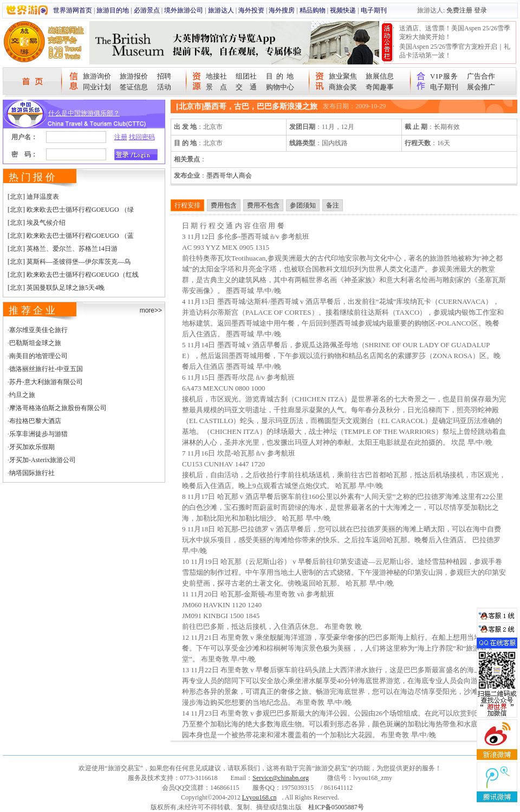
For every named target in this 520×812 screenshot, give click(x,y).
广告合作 (481, 76)
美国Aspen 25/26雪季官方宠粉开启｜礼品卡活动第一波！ (455, 51)
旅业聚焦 (343, 76)
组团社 (246, 76)
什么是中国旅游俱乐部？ (84, 113)
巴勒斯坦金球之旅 (35, 343)
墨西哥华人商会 (229, 176)
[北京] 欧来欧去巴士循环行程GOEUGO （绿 (71, 210)
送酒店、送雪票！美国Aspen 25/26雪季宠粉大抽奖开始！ (455, 33)
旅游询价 (97, 76)
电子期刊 (374, 10)
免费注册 (459, 10)
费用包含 (224, 205)
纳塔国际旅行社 (32, 473)
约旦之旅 (22, 395)
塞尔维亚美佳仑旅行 (38, 330)
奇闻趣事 (380, 87)
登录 (480, 10)
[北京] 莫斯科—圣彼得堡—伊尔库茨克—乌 (69, 262)
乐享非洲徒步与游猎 (38, 434)
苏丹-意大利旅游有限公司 (46, 382)
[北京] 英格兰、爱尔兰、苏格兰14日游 (63, 249)
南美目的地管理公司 (38, 356)
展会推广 (481, 87)
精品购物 (313, 10)
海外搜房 (282, 10)
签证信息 (134, 87)
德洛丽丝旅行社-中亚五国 (46, 369)
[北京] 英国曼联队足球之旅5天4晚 (56, 288)
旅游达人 (221, 10)
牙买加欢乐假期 (32, 447)
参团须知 (303, 205)
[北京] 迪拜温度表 (33, 197)
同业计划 (97, 87)
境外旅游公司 (184, 10)
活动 (164, 87)
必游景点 (147, 10)
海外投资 (251, 10)
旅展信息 (380, 76)
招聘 (164, 76)
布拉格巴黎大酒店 (35, 421)
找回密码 (142, 137)
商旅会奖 (343, 87)
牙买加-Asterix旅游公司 (43, 460)
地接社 (216, 76)
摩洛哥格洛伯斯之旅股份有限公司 (58, 408)
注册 (121, 137)
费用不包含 (263, 205)
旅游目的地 (113, 10)
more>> (151, 310)
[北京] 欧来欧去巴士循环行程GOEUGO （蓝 (71, 236)
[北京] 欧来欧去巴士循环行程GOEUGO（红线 (73, 275)
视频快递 (343, 10)
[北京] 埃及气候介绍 (37, 223)
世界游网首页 (73, 10)
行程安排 (187, 205)
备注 (333, 205)
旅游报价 (134, 76)
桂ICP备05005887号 (336, 807)
